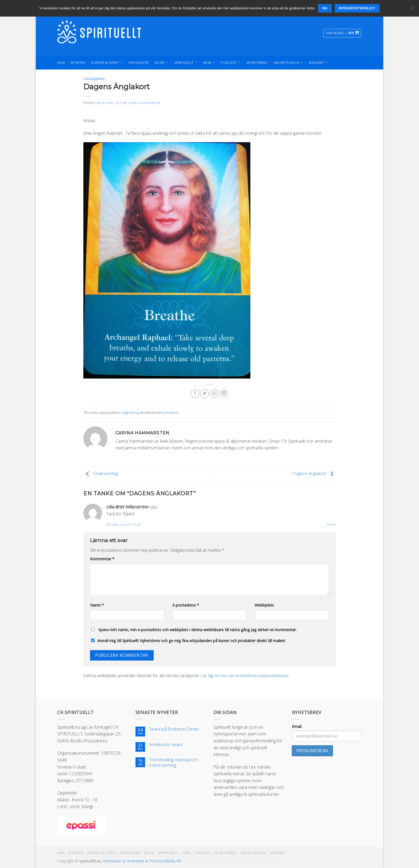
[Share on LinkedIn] (224, 394)
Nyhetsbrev (257, 63)
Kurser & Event (107, 62)
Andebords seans (166, 745)
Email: (297, 726)
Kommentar (102, 559)
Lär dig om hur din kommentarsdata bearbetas (245, 676)
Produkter (139, 63)
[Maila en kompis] (214, 394)
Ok (325, 8)
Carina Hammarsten (144, 103)
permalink (170, 412)
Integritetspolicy (357, 8)
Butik (161, 62)
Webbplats (264, 605)
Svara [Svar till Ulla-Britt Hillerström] (331, 525)
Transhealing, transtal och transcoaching (174, 762)
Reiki (209, 62)
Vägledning (94, 79)
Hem (61, 63)
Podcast (230, 62)
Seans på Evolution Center (174, 729)
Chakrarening (101, 473)
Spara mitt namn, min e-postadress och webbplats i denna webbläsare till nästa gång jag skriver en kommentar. (197, 630)
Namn (97, 605)
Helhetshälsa (288, 62)
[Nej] (412, 10)
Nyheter (78, 63)
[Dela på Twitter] (205, 394)
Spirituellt (186, 62)
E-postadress (186, 605)
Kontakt (318, 62)
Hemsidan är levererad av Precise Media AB (142, 861)
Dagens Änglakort (314, 473)
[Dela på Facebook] (195, 394)
